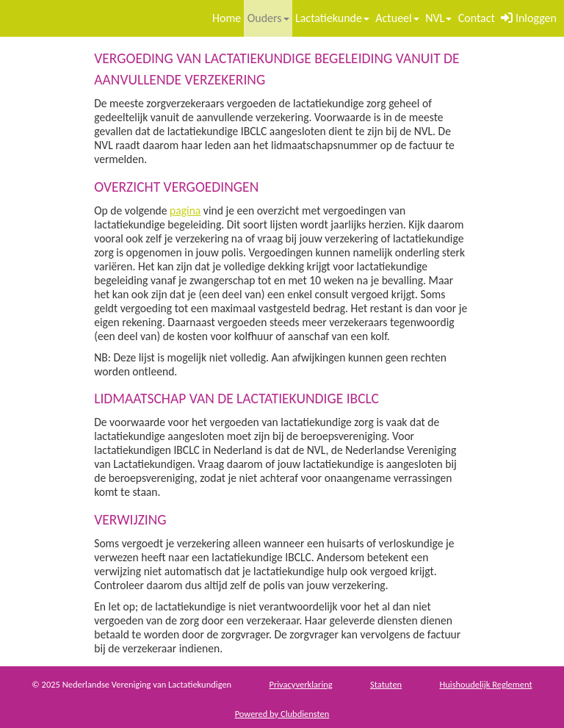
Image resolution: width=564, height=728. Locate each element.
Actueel (397, 18)
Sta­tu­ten (386, 684)
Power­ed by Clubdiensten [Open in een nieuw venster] (282, 714)
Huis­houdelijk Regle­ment (485, 684)
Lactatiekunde (332, 18)
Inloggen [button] (529, 18)
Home (227, 18)
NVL (438, 18)
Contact (477, 18)
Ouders (268, 18)
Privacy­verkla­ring (300, 684)
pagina (185, 210)
